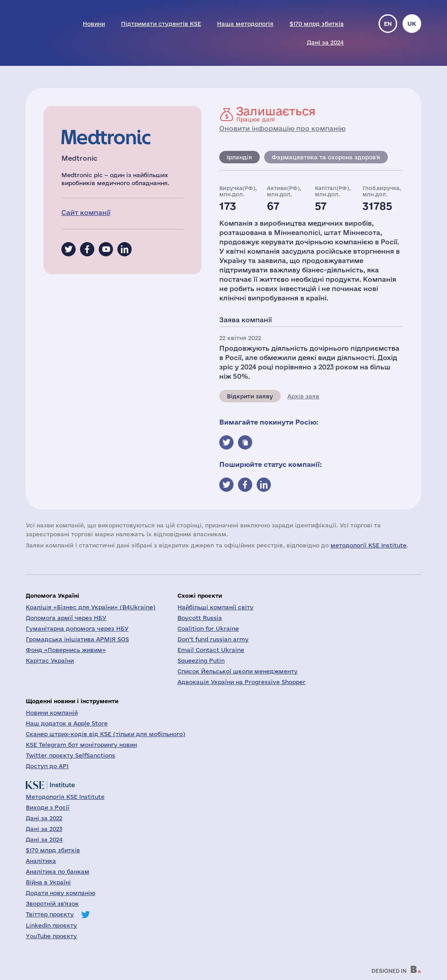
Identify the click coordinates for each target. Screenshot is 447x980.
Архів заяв (303, 396)
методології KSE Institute (368, 545)
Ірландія (240, 157)
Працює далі (276, 114)
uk (412, 24)
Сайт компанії (86, 213)
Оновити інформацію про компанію (282, 128)
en (388, 24)
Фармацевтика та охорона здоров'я (326, 157)
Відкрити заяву (250, 396)
